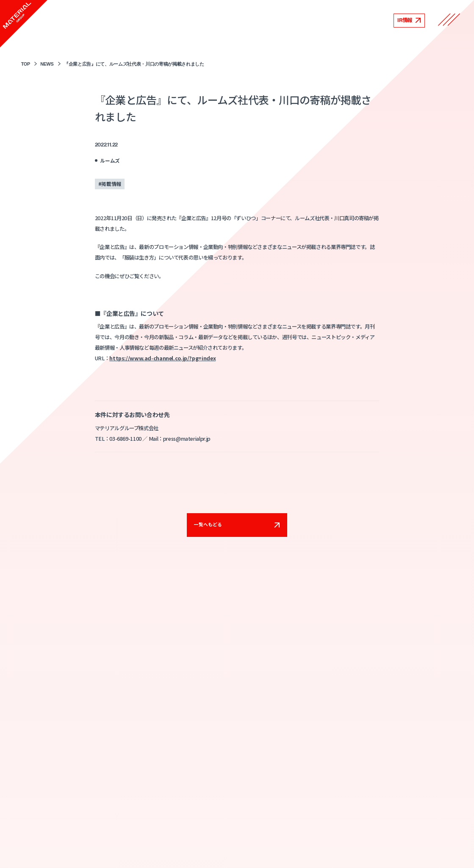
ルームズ (110, 160)
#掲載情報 (110, 184)
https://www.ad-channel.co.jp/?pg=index (162, 358)
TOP (26, 64)
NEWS (47, 64)
